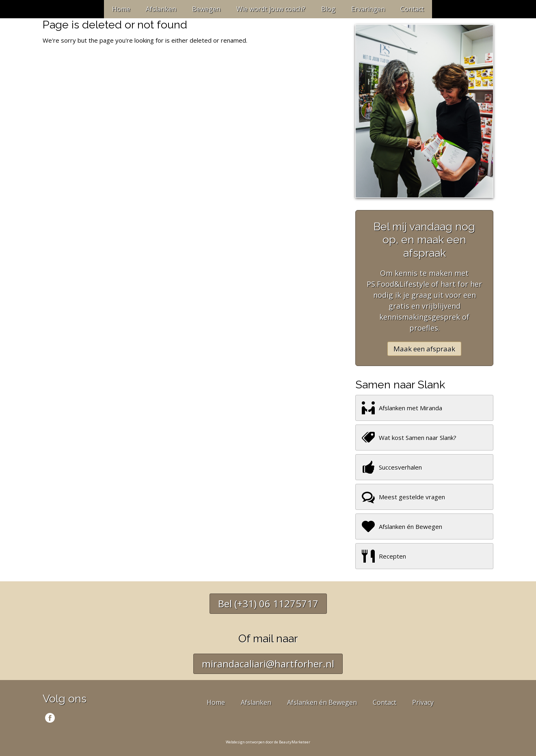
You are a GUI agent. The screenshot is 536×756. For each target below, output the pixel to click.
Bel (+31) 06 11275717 (268, 603)
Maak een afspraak (424, 349)
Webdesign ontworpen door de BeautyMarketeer (268, 742)
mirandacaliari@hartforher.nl (268, 664)
